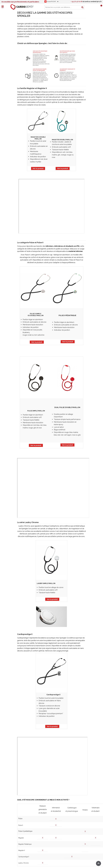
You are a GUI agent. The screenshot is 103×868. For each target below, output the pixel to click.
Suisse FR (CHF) (51, 2)
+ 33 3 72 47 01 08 (76, 2)
